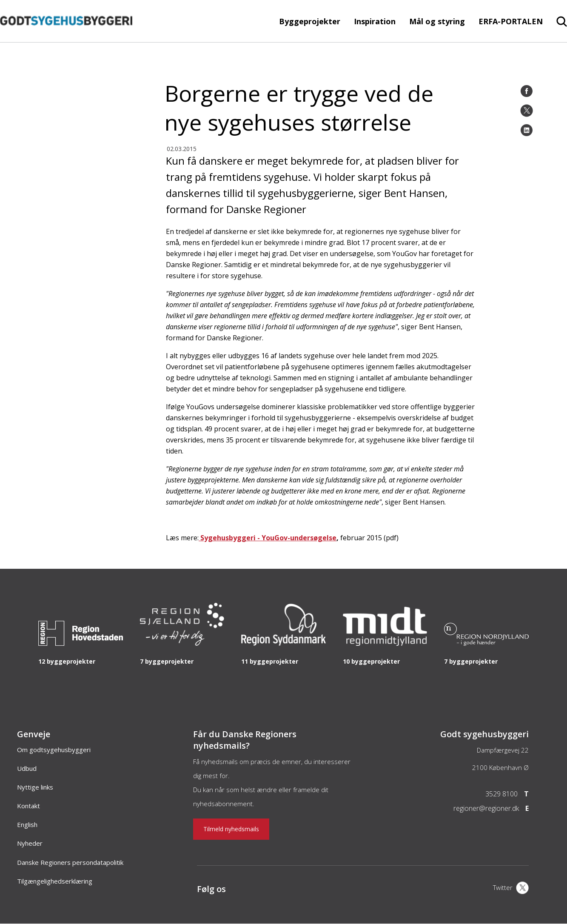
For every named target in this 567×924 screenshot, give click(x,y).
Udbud (27, 768)
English (27, 824)
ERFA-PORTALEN (511, 21)
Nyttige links (35, 787)
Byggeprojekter (310, 21)
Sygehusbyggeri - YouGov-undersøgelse (268, 538)
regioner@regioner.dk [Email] (486, 808)
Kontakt (28, 806)
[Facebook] (527, 91)
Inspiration (375, 21)
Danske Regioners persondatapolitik (70, 862)
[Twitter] (527, 111)
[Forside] (66, 38)
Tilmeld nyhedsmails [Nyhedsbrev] (231, 829)
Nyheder (30, 843)
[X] (511, 889)
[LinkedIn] (527, 130)
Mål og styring (437, 21)
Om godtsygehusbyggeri (54, 750)
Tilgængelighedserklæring (55, 881)
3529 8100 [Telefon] (501, 794)
